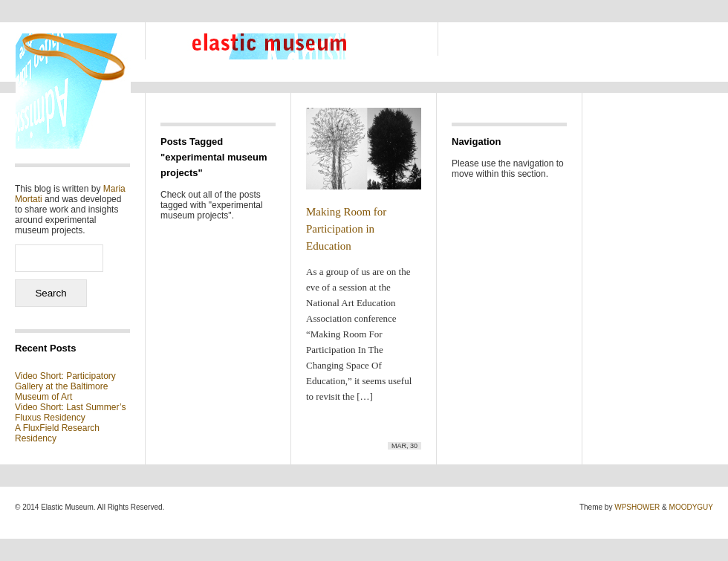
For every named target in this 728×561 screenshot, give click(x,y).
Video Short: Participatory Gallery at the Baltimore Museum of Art (65, 386)
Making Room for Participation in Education (346, 229)
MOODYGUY (691, 507)
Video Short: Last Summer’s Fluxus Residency (70, 412)
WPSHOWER (637, 507)
